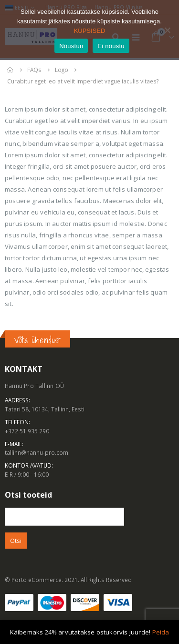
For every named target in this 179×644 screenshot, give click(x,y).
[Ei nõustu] (167, 30)
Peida (161, 632)
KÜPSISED (90, 31)
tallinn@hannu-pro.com (37, 452)
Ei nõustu (111, 46)
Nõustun (71, 46)
